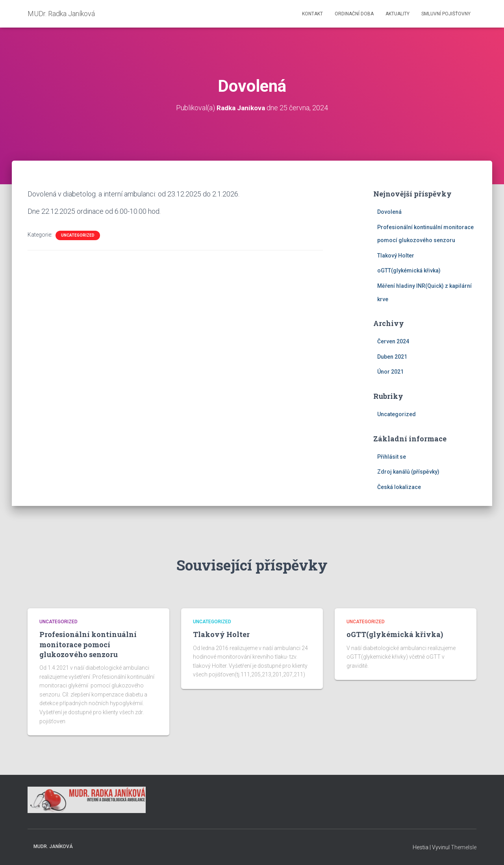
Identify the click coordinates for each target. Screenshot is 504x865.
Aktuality (397, 14)
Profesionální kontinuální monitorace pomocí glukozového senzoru (88, 644)
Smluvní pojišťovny (446, 14)
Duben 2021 (392, 357)
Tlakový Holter (396, 256)
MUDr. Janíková (53, 846)
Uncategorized (78, 235)
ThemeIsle (464, 847)
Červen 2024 (393, 341)
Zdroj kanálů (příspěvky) (408, 472)
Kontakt (312, 14)
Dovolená (389, 212)
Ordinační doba (354, 14)
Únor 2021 (390, 372)
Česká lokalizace (399, 487)
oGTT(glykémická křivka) (409, 270)
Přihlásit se (392, 457)
